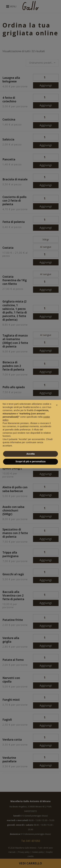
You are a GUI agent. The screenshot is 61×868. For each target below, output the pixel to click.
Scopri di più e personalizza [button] (30, 461)
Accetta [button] (30, 454)
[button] (57, 405)
